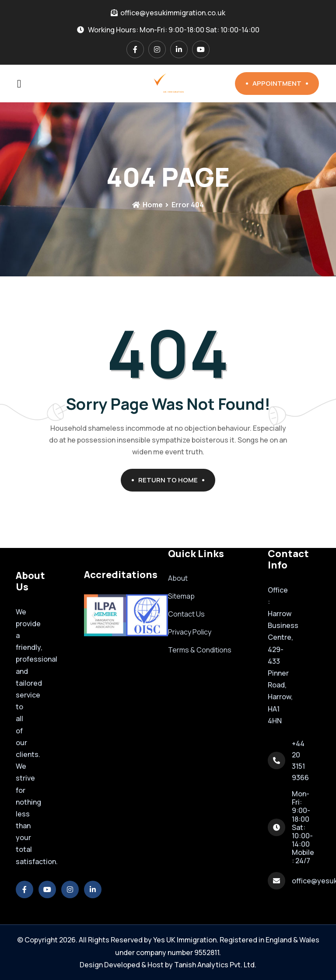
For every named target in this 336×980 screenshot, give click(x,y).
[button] (94, 615)
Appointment (280, 83)
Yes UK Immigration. (186, 940)
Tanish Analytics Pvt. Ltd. (215, 965)
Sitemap (181, 596)
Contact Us (186, 614)
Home (147, 205)
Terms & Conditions (200, 650)
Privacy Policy (190, 632)
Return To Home (171, 480)
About (178, 578)
